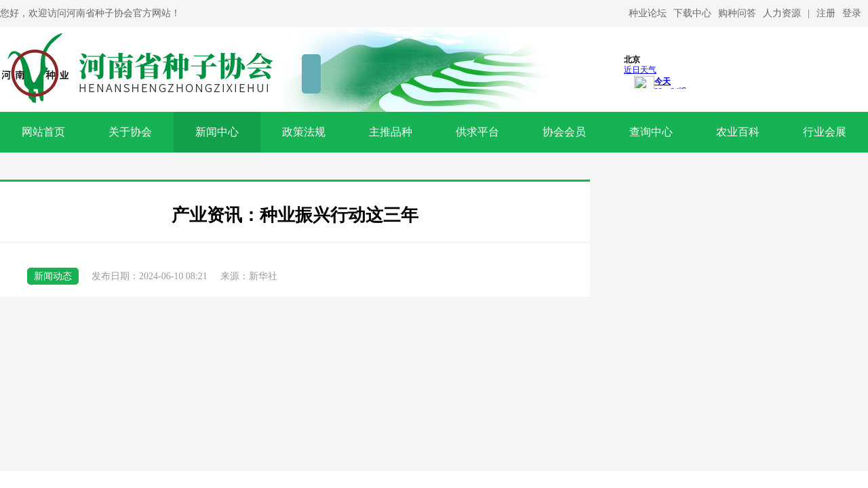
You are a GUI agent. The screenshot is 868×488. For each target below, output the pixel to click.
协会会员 (564, 132)
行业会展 (825, 132)
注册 (826, 13)
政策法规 (304, 132)
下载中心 (692, 13)
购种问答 (737, 13)
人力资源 (782, 13)
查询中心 (651, 132)
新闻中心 (217, 132)
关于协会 (130, 132)
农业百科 (738, 132)
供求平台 (477, 132)
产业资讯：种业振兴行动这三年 (295, 215)
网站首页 (43, 132)
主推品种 (391, 132)
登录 (852, 13)
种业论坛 (648, 13)
